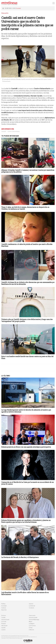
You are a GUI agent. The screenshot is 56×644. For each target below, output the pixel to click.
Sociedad (18, 8)
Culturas (4, 608)
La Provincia (32, 626)
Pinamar (4, 624)
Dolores (4, 615)
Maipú (31, 622)
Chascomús (32, 615)
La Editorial (32, 606)
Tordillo (3, 618)
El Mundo (31, 630)
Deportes (4, 610)
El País (31, 628)
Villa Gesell (4, 626)
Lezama (3, 630)
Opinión (31, 604)
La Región (32, 624)
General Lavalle (33, 618)
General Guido (5, 620)
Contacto (32, 608)
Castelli (4, 131)
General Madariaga (34, 620)
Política (3, 604)
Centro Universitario (14, 131)
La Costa (4, 622)
